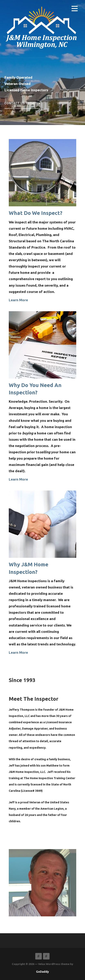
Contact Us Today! (21, 103)
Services (46, 956)
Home (39, 956)
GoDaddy (42, 972)
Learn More (18, 300)
